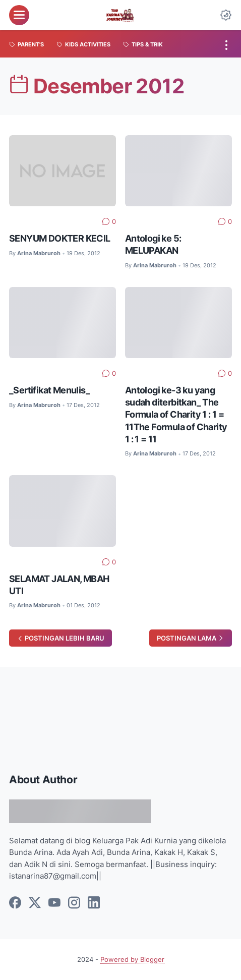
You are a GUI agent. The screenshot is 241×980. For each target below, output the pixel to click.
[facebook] (15, 903)
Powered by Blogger (132, 959)
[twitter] (35, 903)
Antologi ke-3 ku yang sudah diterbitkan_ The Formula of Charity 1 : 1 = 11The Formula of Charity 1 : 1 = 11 (176, 414)
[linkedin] (94, 903)
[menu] (19, 15)
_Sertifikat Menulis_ (49, 390)
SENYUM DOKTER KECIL (60, 238)
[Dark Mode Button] (226, 15)
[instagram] (74, 903)
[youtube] (54, 903)
